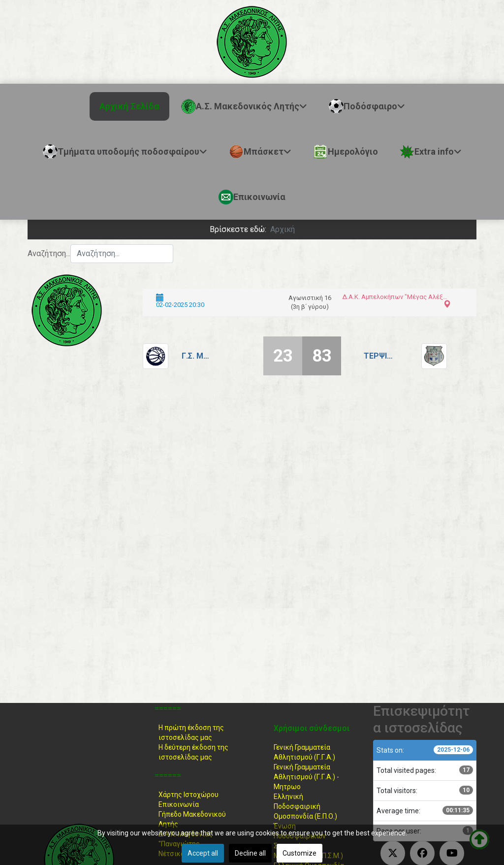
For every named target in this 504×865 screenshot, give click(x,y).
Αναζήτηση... (49, 253)
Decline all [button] (250, 853)
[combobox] (122, 254)
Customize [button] (299, 853)
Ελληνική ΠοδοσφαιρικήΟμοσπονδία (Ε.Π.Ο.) (305, 806)
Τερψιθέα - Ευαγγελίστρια (378, 356)
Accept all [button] (203, 853)
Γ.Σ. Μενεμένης (196, 356)
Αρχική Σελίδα (129, 106)
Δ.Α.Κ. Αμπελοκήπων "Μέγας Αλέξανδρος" (395, 297)
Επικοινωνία (179, 804)
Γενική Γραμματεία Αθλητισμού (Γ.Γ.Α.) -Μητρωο (306, 777)
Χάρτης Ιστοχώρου (189, 795)
